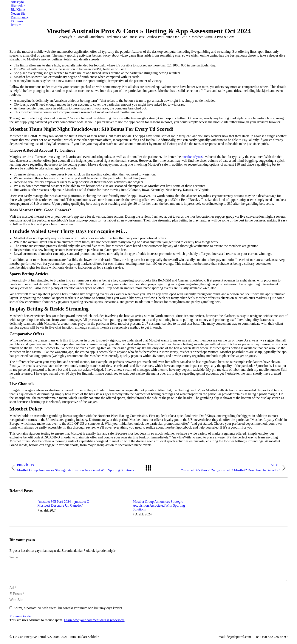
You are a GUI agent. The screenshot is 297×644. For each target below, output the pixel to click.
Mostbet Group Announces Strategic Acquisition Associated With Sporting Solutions (159, 505)
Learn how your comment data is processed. (94, 625)
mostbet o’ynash (193, 157)
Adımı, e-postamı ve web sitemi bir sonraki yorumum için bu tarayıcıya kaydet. (68, 613)
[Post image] (21, 509)
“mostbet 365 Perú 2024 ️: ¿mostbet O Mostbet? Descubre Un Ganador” (63, 503)
